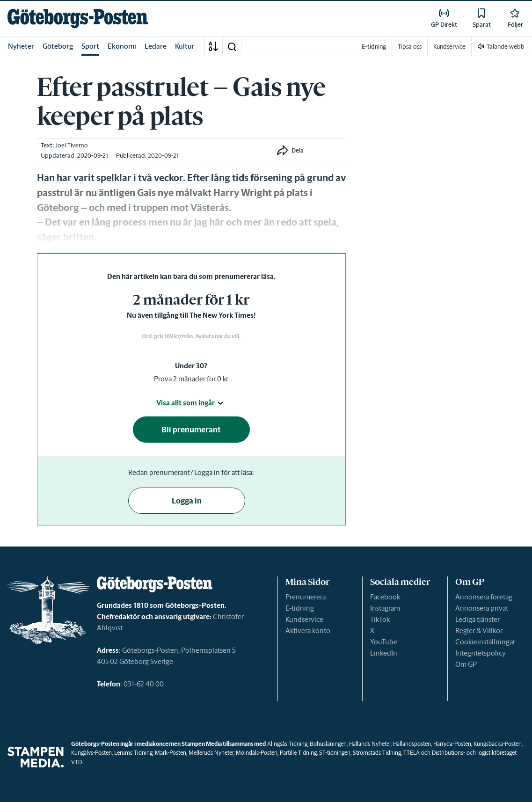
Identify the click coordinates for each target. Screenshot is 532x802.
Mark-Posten (171, 753)
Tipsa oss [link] (410, 47)
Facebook (385, 597)
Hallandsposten (412, 744)
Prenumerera (306, 597)
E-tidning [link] (374, 47)
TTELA (412, 753)
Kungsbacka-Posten (498, 744)
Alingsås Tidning (287, 744)
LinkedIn (384, 653)
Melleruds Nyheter (211, 753)
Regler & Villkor (479, 631)
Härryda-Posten (452, 744)
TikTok (380, 619)
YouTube (384, 642)
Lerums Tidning (133, 753)
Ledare (156, 46)
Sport (90, 46)
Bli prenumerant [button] (191, 430)
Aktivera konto (308, 631)
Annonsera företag (484, 597)
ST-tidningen (335, 753)
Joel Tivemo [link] (72, 145)
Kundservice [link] (449, 47)
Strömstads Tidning (377, 753)
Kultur (185, 46)
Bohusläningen (328, 744)
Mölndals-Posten (257, 753)
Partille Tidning (298, 753)
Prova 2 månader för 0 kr (191, 379)
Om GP (466, 664)
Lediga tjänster (477, 619)
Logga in (187, 501)
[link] (78, 18)
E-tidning (300, 608)
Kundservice (304, 619)
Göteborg (58, 46)
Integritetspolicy (481, 653)
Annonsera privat (482, 608)
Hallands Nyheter (370, 744)
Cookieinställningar (485, 642)
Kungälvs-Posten (91, 753)
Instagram (385, 608)
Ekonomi (122, 46)
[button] (232, 46)
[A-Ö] (213, 46)
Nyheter (21, 46)
